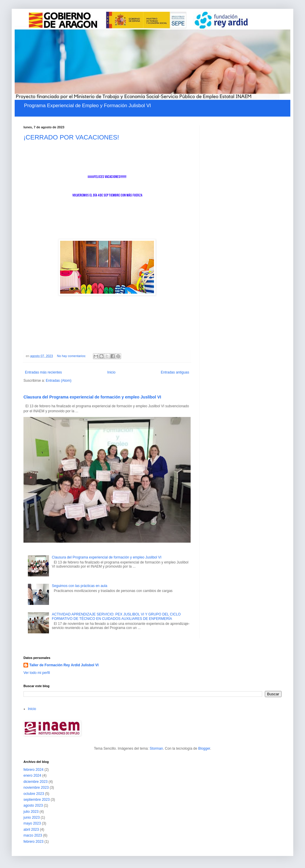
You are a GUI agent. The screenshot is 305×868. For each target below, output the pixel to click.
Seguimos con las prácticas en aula (80, 586)
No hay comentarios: (72, 356)
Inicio (111, 372)
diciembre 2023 (35, 782)
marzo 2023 (33, 835)
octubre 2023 (34, 794)
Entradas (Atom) (59, 381)
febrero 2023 (33, 842)
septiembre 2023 (37, 800)
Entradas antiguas (175, 372)
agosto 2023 (33, 805)
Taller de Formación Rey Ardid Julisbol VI (64, 665)
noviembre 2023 (36, 788)
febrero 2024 (33, 770)
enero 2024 (32, 776)
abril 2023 (31, 830)
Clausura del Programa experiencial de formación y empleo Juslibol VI (92, 397)
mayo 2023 (32, 823)
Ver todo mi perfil (37, 673)
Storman (156, 748)
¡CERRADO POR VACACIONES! (71, 137)
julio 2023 (31, 812)
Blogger (204, 748)
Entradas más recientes (43, 372)
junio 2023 (32, 817)
